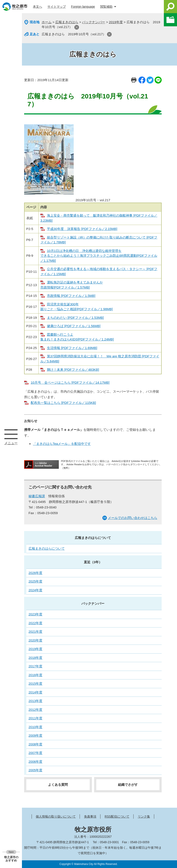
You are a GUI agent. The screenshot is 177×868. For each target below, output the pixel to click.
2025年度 (35, 581)
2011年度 (35, 718)
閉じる (77, 27)
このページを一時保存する (170, 20)
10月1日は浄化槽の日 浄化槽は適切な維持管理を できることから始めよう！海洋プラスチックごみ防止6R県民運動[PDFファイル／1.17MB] (99, 256)
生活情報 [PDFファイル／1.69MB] (72, 348)
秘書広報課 (37, 496)
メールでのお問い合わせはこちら (133, 518)
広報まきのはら (67, 22)
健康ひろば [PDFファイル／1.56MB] (74, 326)
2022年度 (35, 623)
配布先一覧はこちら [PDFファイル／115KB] (63, 403)
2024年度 (35, 590)
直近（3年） (93, 562)
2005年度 (35, 770)
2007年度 (35, 753)
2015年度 (35, 684)
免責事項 (90, 816)
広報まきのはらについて (93, 538)
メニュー (11, 434)
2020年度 (35, 640)
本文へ (38, 7)
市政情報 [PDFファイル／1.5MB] (71, 296)
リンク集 (144, 816)
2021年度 (35, 632)
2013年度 (35, 701)
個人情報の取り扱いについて (56, 816)
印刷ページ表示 (134, 80)
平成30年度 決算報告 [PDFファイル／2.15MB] (82, 229)
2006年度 (35, 762)
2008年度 (35, 744)
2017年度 (35, 666)
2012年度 (35, 710)
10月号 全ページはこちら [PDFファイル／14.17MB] (70, 382)
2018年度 (35, 658)
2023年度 (35, 614)
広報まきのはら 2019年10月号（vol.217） (74, 34)
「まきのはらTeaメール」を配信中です (62, 444)
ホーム (47, 22)
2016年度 (35, 675)
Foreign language (83, 7)
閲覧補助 (106, 7)
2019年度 (116, 22)
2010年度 (35, 727)
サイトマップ (57, 7)
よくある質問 (58, 785)
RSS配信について (117, 816)
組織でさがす (128, 785)
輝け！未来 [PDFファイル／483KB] (73, 370)
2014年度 (35, 692)
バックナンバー (94, 22)
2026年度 (35, 573)
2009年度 (35, 735)
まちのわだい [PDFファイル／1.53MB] (75, 318)
